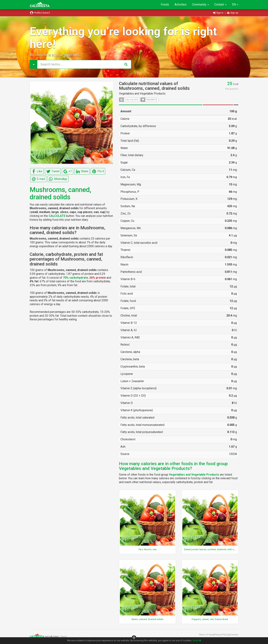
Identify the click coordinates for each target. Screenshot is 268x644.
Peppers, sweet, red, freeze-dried (210, 619)
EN (235, 4)
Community (200, 4)
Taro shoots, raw (147, 549)
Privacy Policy (222, 635)
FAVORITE (149, 100)
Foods (165, 4)
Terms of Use (206, 635)
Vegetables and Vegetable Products (142, 94)
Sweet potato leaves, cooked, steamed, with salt (210, 549)
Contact (220, 4)
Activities (180, 4)
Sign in (218, 13)
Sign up (233, 13)
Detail (197, 640)
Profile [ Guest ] (40, 13)
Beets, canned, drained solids (147, 619)
